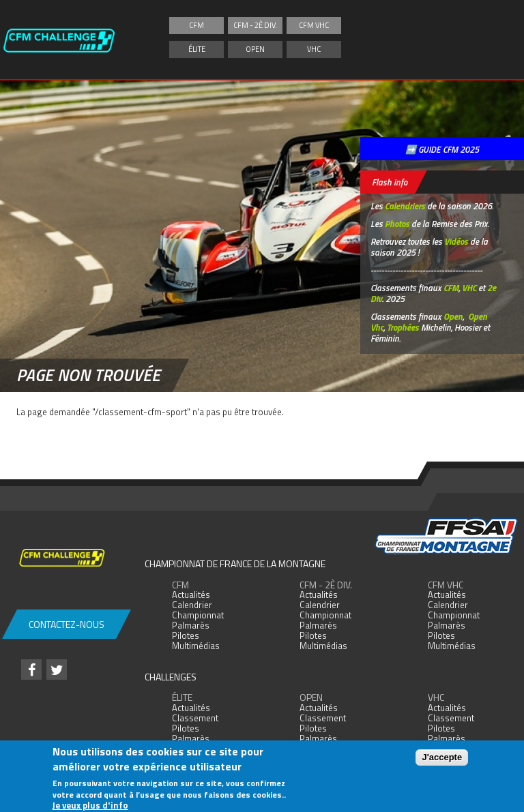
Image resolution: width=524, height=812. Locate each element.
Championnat (198, 615)
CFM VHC (314, 25)
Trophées (403, 327)
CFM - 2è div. (255, 25)
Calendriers (405, 206)
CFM (196, 25)
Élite (197, 49)
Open (255, 49)
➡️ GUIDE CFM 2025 (442, 149)
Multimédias (196, 646)
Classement (195, 718)
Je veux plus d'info (90, 806)
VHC (314, 49)
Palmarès (191, 625)
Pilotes (186, 635)
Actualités (191, 595)
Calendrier (192, 605)
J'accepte (442, 757)
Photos (397, 224)
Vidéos (456, 241)
